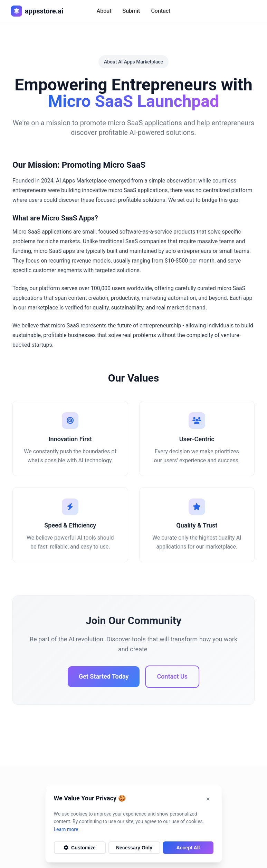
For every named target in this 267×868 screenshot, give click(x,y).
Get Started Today (104, 676)
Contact (161, 11)
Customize (80, 848)
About (104, 11)
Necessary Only (134, 848)
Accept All (188, 848)
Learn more (66, 829)
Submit (131, 11)
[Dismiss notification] (208, 799)
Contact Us (172, 676)
